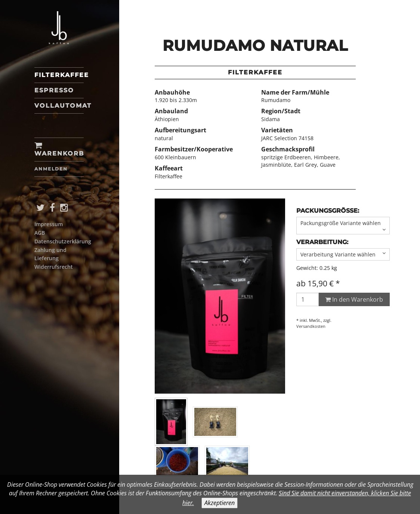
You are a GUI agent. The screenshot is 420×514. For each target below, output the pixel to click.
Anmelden (51, 169)
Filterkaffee (59, 75)
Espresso (54, 90)
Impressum (49, 224)
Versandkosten (311, 326)
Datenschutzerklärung (63, 241)
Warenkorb (59, 150)
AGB (40, 233)
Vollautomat (59, 106)
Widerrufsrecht (54, 267)
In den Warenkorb (354, 299)
